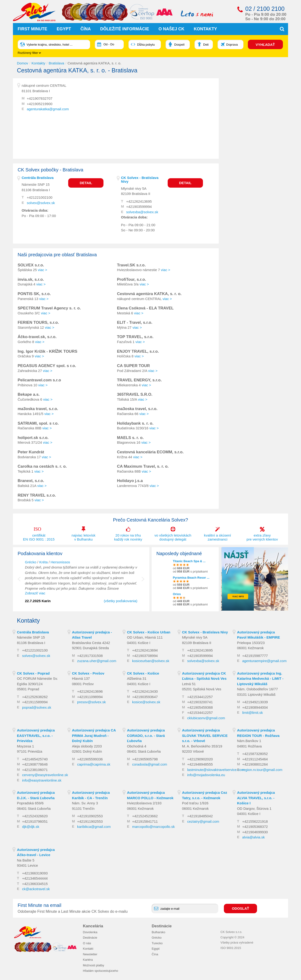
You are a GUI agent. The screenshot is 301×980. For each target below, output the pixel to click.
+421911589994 (35, 702)
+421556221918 (255, 821)
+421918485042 (200, 816)
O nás (87, 943)
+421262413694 (145, 650)
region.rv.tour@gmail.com (262, 769)
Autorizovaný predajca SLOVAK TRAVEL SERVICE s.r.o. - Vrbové (205, 735)
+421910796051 (35, 821)
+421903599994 (139, 207)
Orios (177, 594)
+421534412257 (200, 697)
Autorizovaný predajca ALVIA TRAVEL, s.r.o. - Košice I (256, 798)
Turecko (157, 943)
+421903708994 (145, 655)
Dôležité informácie (125, 29)
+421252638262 (35, 697)
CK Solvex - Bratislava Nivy (140, 179)
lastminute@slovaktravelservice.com (216, 769)
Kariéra (88, 960)
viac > (43, 270)
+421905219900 (40, 104)
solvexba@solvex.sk (142, 212)
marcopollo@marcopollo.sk (153, 827)
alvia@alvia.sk (253, 837)
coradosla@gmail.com (150, 764)
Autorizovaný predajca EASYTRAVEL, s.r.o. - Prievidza (36, 735)
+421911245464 (255, 759)
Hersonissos (60, 562)
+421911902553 (90, 821)
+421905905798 (145, 759)
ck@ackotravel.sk (36, 889)
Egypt (64, 29)
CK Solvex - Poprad (33, 673)
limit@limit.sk (253, 713)
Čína (86, 29)
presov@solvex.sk (91, 702)
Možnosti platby (94, 965)
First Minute (32, 29)
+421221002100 (40, 197)
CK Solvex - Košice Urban (149, 632)
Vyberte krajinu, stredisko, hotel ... (50, 45)
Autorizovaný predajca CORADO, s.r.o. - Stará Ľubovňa (146, 735)
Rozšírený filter (29, 53)
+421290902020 (200, 759)
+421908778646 (35, 764)
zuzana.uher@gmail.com (97, 661)
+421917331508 (90, 655)
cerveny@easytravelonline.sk (45, 775)
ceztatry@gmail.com (203, 821)
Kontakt (88, 949)
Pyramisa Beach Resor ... (191, 577)
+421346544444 (35, 878)
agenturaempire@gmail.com (264, 661)
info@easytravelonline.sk (42, 780)
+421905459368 (200, 707)
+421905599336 (90, 759)
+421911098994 (90, 697)
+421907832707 (40, 98)
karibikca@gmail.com (94, 827)
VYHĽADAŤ (265, 44)
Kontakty (205, 29)
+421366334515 (35, 883)
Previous (22, 581)
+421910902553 (90, 816)
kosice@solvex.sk (146, 702)
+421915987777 (255, 655)
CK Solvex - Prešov (88, 673)
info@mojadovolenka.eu (206, 775)
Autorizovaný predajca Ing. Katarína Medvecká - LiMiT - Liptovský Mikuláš (260, 678)
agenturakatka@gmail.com (48, 109)
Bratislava (56, 63)
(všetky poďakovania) (121, 601)
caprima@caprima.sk (94, 764)
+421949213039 (255, 702)
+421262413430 (145, 691)
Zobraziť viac (35, 593)
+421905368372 (255, 827)
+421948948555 (200, 764)
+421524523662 (145, 816)
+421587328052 (255, 754)
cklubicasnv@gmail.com (206, 718)
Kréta (44, 562)
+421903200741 (200, 702)
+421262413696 (90, 691)
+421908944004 (255, 707)
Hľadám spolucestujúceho (101, 971)
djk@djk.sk (31, 827)
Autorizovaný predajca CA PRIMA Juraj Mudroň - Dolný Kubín (94, 735)
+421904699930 (255, 832)
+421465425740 (35, 759)
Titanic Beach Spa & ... (189, 561)
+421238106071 (35, 769)
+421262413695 (139, 201)
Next (143, 581)
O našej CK (171, 29)
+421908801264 (255, 764)
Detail (86, 183)
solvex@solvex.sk (41, 203)
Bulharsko (158, 932)
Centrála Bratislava (38, 177)
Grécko (31, 562)
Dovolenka (90, 932)
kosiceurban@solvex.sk (151, 661)
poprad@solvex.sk (37, 707)
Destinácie (90, 938)
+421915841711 (145, 821)
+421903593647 (145, 697)
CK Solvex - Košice (143, 673)
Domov (23, 63)
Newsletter (90, 954)
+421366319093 (35, 873)
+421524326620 (35, 816)
